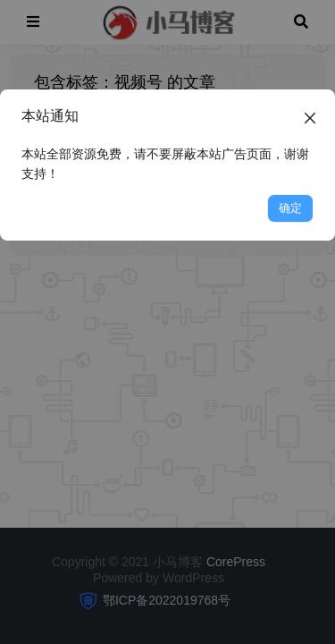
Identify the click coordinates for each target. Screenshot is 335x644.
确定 (290, 208)
